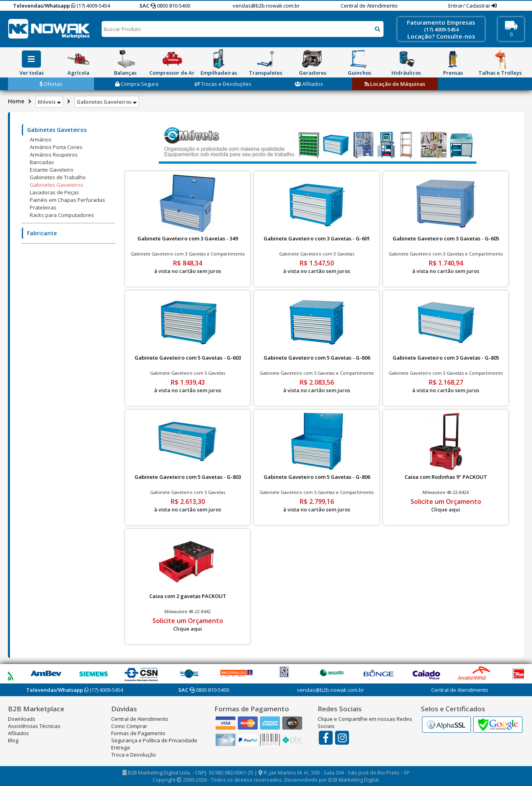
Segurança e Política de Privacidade (154, 740)
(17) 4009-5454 (91, 6)
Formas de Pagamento (138, 733)
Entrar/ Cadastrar (470, 6)
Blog (13, 740)
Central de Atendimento (369, 6)
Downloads (22, 719)
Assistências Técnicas (34, 726)
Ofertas (51, 84)
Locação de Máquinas (395, 84)
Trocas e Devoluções (223, 84)
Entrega (120, 747)
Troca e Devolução (134, 755)
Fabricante (42, 233)
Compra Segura (137, 84)
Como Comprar (129, 726)
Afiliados (309, 84)
